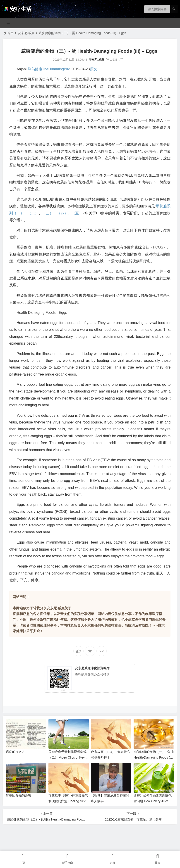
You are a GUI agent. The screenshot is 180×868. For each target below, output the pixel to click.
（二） (33, 213)
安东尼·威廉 (26, 33)
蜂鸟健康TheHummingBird (49, 69)
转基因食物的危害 (19, 795)
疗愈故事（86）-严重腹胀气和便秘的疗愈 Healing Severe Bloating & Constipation (68, 801)
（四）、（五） (70, 213)
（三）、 (50, 213)
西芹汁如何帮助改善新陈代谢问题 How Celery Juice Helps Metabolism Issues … (154, 801)
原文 (94, 69)
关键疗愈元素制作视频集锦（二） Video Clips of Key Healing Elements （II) (68, 757)
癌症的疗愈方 (15, 752)
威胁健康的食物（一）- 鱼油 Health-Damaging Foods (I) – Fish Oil (154, 757)
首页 (10, 33)
